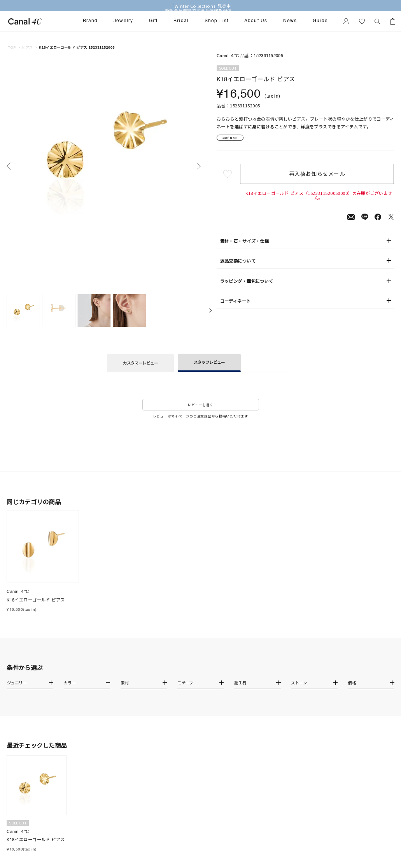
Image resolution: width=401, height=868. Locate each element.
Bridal (181, 21)
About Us (256, 21)
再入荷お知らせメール (319, 176)
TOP (12, 47)
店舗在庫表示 (236, 139)
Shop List (217, 21)
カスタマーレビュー (140, 363)
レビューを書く (200, 405)
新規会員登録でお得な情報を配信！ (200, 11)
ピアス (27, 47)
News (290, 21)
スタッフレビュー (209, 362)
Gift (153, 21)
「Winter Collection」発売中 (200, 6)
